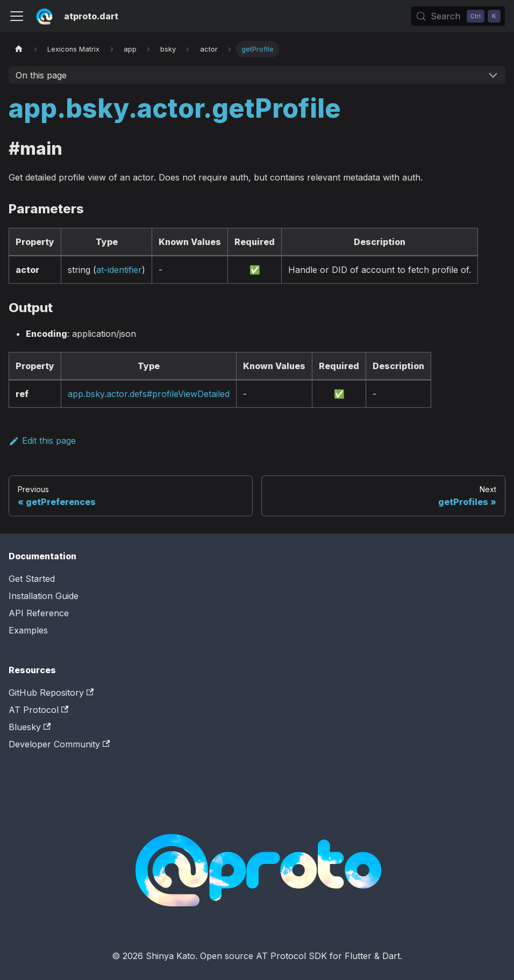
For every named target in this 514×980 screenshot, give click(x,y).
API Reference (39, 613)
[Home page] (19, 49)
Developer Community (59, 744)
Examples (28, 630)
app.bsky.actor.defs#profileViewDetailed (149, 394)
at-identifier (119, 270)
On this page (41, 75)
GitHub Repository (51, 693)
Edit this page (42, 441)
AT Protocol (38, 710)
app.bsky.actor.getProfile (175, 108)
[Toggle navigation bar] (17, 16)
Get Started (32, 579)
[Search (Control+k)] (458, 16)
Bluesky (30, 727)
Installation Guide (44, 596)
